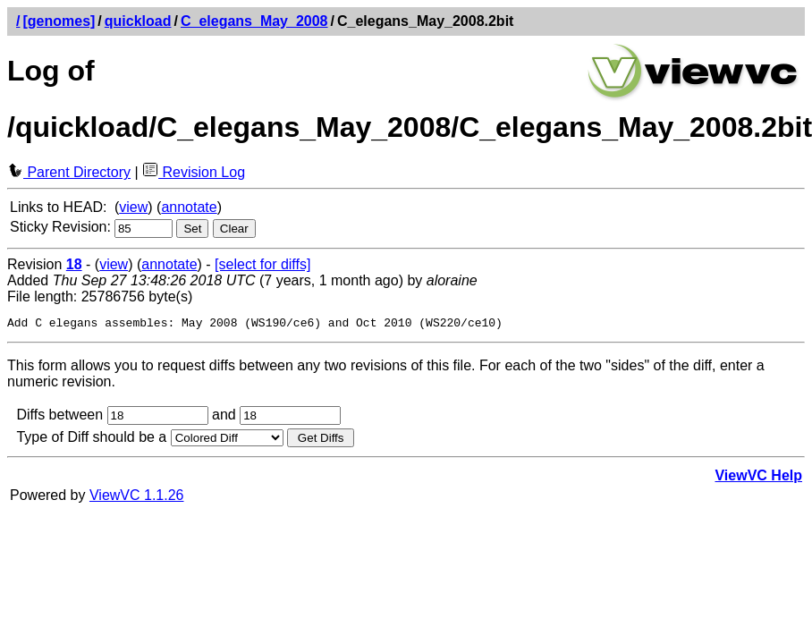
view (133, 207)
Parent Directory (69, 172)
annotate (189, 207)
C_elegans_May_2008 (254, 21)
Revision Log (194, 172)
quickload (138, 21)
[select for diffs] (262, 264)
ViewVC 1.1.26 (137, 498)
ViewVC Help (758, 478)
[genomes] (59, 21)
